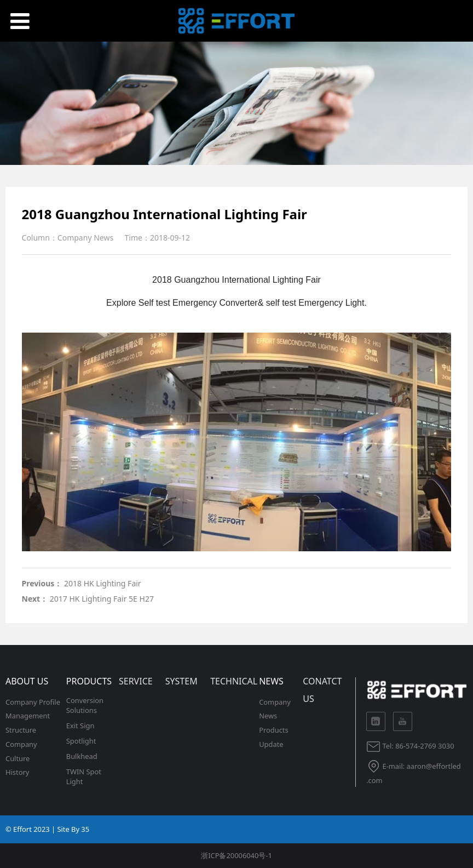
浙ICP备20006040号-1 (236, 855)
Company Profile (33, 702)
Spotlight (81, 741)
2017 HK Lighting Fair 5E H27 (102, 599)
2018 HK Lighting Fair (103, 583)
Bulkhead (82, 756)
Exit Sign (80, 726)
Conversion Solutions (85, 705)
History (17, 772)
